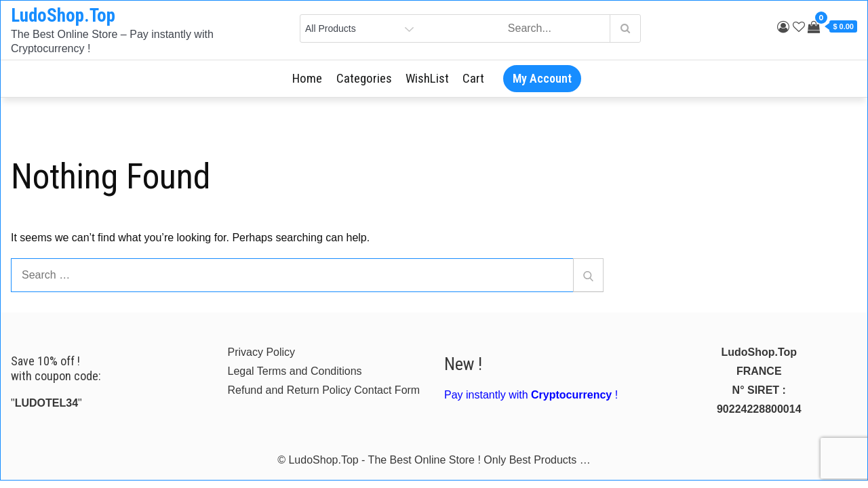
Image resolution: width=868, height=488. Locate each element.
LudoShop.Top (63, 16)
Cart (473, 78)
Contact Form (387, 390)
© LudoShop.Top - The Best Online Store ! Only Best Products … (434, 460)
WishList (427, 78)
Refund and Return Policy (290, 390)
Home (307, 78)
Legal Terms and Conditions (295, 371)
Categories (364, 78)
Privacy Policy (262, 352)
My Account (542, 78)
